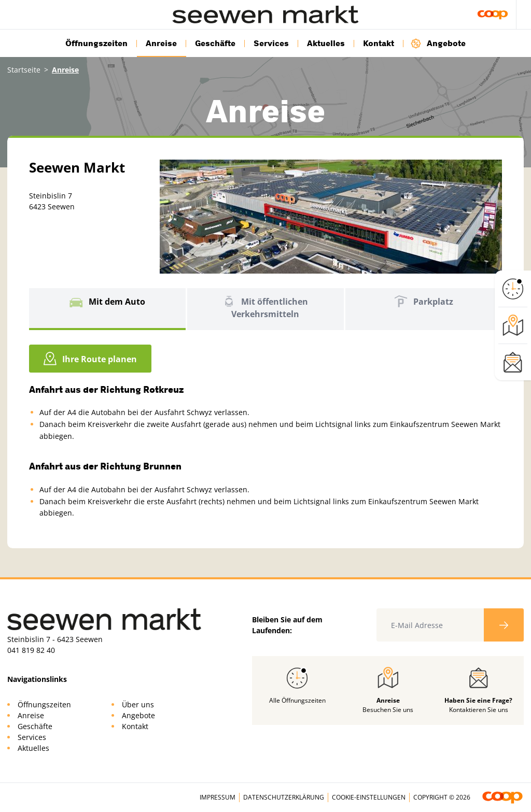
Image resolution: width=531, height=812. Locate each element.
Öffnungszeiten (96, 44)
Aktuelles (326, 44)
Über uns (138, 704)
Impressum (218, 797)
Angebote (438, 43)
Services (271, 44)
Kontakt (379, 44)
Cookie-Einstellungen (369, 797)
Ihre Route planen (90, 359)
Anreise (161, 44)
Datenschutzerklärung (284, 797)
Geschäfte (215, 44)
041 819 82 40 (31, 650)
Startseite (24, 70)
